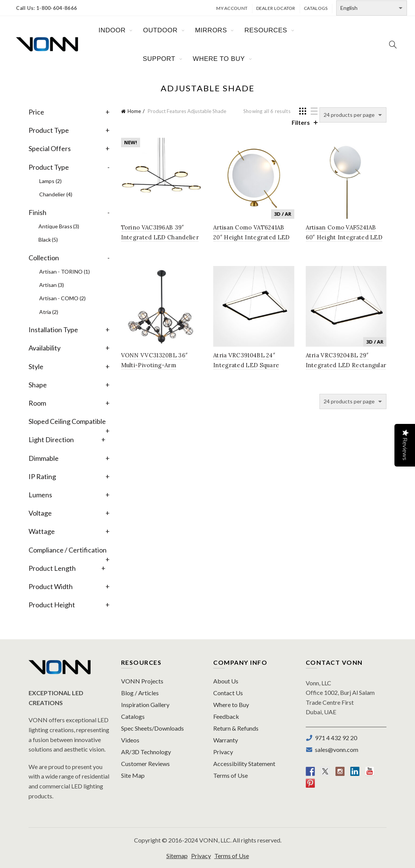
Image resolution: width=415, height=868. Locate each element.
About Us (226, 681)
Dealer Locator (276, 8)
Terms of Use (231, 775)
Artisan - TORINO (65, 272)
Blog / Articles (140, 693)
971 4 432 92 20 (335, 738)
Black (48, 240)
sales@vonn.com (335, 749)
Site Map (133, 775)
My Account (232, 8)
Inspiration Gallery (145, 705)
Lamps (50, 181)
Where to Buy (231, 705)
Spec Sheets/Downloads (152, 728)
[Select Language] (372, 8)
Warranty (226, 740)
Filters (301, 122)
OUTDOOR (160, 30)
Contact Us (228, 693)
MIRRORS (211, 30)
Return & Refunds (236, 728)
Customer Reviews (145, 764)
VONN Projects (142, 681)
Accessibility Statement (244, 764)
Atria (49, 312)
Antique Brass (59, 226)
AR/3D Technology (146, 752)
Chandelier (56, 194)
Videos (130, 740)
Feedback (226, 716)
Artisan (52, 285)
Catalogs (316, 8)
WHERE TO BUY (219, 59)
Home (134, 111)
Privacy (223, 752)
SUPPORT (159, 59)
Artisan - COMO (62, 298)
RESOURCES (266, 30)
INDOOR (112, 30)
